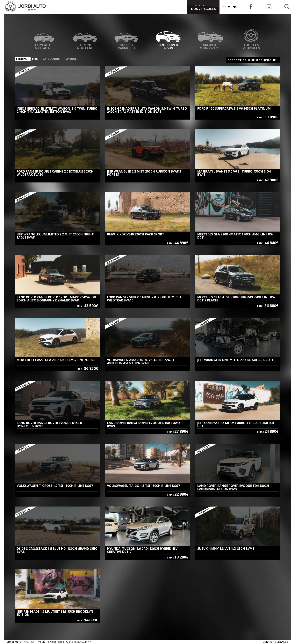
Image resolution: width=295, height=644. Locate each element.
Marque (71, 59)
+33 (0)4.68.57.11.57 (79, 642)
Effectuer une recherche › (253, 60)
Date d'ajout (52, 59)
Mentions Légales (275, 642)
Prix (35, 59)
